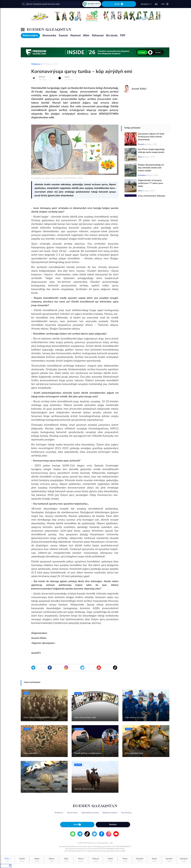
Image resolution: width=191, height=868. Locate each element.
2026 (7, 860)
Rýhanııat (98, 35)
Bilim (86, 35)
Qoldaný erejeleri (110, 813)
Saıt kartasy (126, 813)
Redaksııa (59, 813)
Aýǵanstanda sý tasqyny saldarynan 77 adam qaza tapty (150, 183)
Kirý (165, 4)
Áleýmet (75, 35)
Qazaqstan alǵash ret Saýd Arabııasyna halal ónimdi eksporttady (151, 137)
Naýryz (51, 860)
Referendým (30, 35)
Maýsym (96, 860)
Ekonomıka (49, 35)
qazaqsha (146, 4)
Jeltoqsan (184, 860)
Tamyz (125, 860)
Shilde (110, 860)
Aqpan (37, 860)
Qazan (154, 860)
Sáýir (66, 860)
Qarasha (169, 860)
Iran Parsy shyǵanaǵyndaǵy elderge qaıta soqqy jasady (151, 151)
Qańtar (22, 860)
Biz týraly (112, 35)
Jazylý (119, 4)
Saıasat (63, 35)
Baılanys (113, 824)
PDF (123, 35)
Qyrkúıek (140, 860)
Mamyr (81, 860)
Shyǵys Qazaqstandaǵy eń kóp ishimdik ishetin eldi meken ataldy (151, 168)
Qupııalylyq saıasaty (90, 813)
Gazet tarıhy (72, 813)
